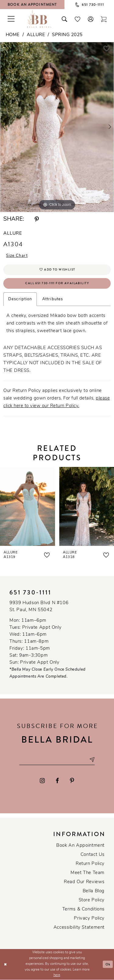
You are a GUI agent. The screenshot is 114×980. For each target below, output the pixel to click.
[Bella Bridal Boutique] (39, 19)
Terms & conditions (83, 910)
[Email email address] (57, 760)
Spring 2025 (67, 35)
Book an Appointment (80, 846)
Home (13, 35)
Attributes (53, 299)
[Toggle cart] (104, 19)
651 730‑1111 (30, 592)
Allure (36, 35)
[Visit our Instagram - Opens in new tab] (43, 781)
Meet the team (88, 873)
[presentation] (28, 506)
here (57, 976)
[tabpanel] (57, 127)
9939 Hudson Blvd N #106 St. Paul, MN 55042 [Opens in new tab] (39, 607)
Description (20, 299)
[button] (91, 19)
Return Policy (90, 864)
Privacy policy (89, 919)
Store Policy (92, 901)
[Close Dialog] (5, 965)
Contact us (93, 855)
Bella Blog (94, 892)
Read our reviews (84, 882)
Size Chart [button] (17, 256)
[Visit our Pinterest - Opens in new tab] (72, 781)
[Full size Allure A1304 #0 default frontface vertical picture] (57, 127)
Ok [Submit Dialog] (108, 965)
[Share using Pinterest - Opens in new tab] (37, 219)
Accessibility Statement (79, 928)
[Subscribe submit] (92, 760)
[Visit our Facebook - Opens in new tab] (57, 781)
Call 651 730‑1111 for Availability (57, 283)
